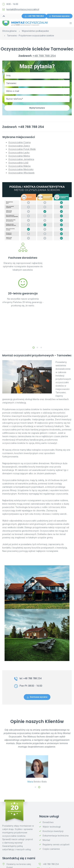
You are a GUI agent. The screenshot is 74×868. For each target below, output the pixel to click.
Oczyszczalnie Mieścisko (21, 169)
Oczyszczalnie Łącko (19, 153)
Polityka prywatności (53, 860)
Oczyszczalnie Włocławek (21, 173)
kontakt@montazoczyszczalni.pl (23, 9)
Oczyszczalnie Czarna (19, 142)
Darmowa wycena (59, 16)
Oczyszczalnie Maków (19, 166)
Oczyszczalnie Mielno (19, 156)
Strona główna (9, 31)
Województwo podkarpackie (35, 31)
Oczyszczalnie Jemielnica (21, 159)
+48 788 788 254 (34, 16)
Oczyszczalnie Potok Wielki (22, 149)
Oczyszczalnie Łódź (18, 163)
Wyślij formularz (37, 108)
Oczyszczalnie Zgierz (19, 146)
